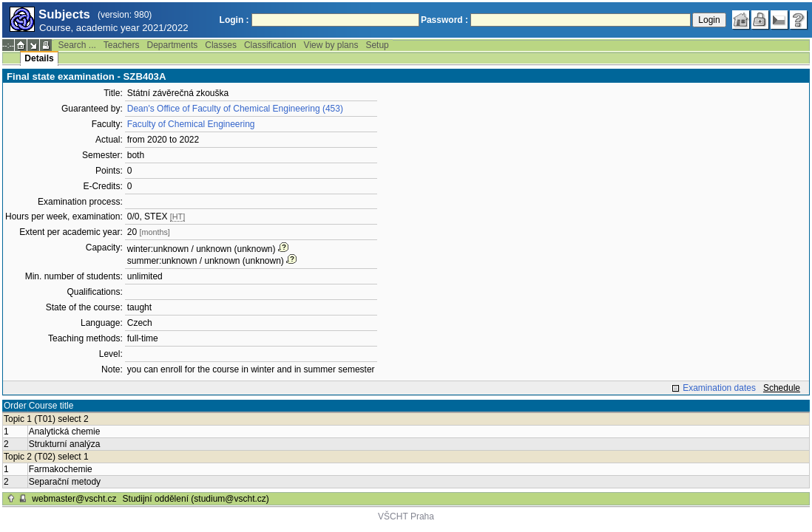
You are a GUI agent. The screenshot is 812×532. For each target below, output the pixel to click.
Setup (377, 45)
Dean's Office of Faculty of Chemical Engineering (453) (235, 109)
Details (39, 58)
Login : (234, 20)
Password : (444, 20)
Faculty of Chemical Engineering (191, 124)
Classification (270, 45)
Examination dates (719, 388)
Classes (221, 45)
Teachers (122, 45)
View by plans (331, 45)
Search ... (77, 45)
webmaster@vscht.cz (74, 499)
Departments (173, 45)
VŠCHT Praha (406, 516)
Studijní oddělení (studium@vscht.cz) (196, 499)
